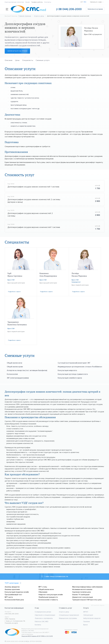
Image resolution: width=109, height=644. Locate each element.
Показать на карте (11, 623)
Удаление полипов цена (81, 592)
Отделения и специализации (45, 615)
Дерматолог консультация (83, 597)
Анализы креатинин (12, 589)
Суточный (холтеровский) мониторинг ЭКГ (74, 363)
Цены (17, 60)
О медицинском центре (43, 612)
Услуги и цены (64, 612)
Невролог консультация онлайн (51, 595)
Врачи (85, 625)
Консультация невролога (67, 370)
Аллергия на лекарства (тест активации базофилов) (27, 370)
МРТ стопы (43, 587)
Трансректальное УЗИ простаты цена (87, 600)
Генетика (86, 621)
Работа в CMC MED (42, 621)
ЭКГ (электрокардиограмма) (18, 378)
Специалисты (28, 60)
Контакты (48, 2)
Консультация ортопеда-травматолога (73, 374)
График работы (37, 2)
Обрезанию (43, 592)
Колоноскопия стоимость (48, 600)
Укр (82, 2)
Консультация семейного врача (70, 378)
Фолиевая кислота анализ (82, 589)
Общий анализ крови (15, 367)
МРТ (85, 612)
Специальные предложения (69, 615)
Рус (85, 2)
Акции (28, 2)
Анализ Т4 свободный (81, 595)
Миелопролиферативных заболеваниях (87, 587)
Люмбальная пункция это (48, 597)
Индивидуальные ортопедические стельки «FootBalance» (80, 367)
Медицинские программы (68, 618)
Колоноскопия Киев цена (14, 600)
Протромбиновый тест (13, 595)
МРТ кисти (9, 597)
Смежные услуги (43, 60)
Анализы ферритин (12, 587)
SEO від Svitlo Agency (98, 605)
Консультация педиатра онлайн (17, 592)
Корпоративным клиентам (14, 2)
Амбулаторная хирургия (92, 618)
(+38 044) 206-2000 (69, 9)
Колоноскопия (12, 374)
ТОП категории (12, 583)
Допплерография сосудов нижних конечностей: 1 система (33, 187)
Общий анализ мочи (14, 363)
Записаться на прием (95, 9)
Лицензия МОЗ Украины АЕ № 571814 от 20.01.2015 (37, 636)
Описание (9, 60)
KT (87, 612)
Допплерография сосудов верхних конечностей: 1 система (34, 227)
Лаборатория (88, 615)
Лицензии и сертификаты (44, 618)
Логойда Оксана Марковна (91, 29)
